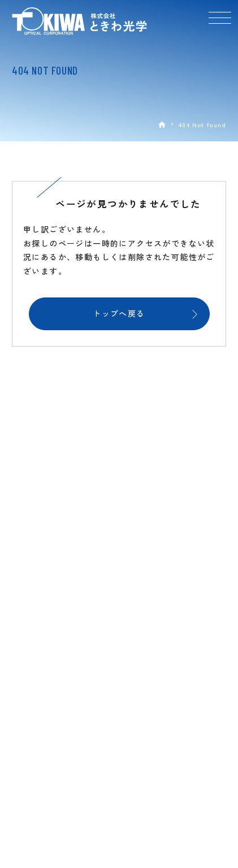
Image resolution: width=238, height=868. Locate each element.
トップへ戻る (119, 313)
